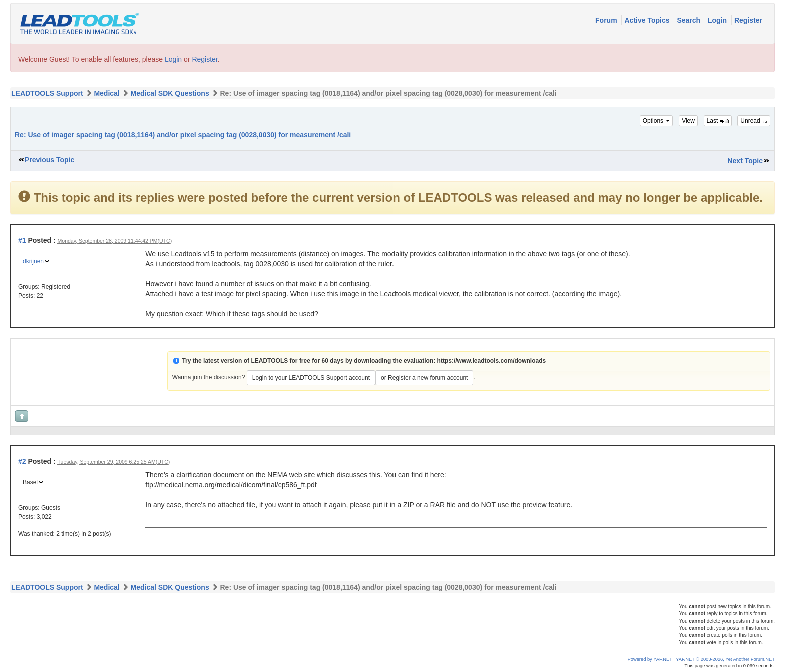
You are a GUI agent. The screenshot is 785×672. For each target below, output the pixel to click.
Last (718, 121)
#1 (22, 240)
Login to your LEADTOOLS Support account (311, 378)
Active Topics (648, 20)
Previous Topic (49, 160)
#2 (22, 461)
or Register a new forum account (424, 378)
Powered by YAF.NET (650, 659)
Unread (754, 121)
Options (657, 121)
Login (718, 20)
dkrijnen (33, 261)
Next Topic (745, 161)
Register (748, 20)
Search (690, 20)
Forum (607, 20)
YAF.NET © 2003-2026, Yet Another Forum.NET (725, 659)
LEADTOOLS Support (47, 93)
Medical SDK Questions (170, 93)
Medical (106, 93)
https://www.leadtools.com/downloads (492, 361)
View (688, 121)
